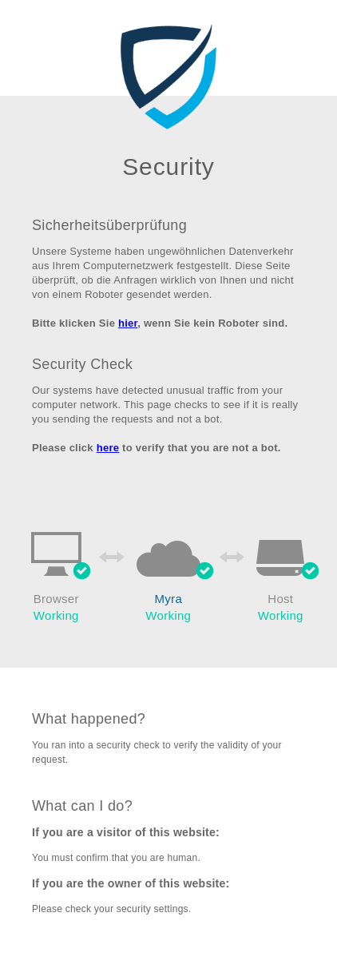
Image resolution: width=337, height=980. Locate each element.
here (108, 448)
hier (128, 323)
